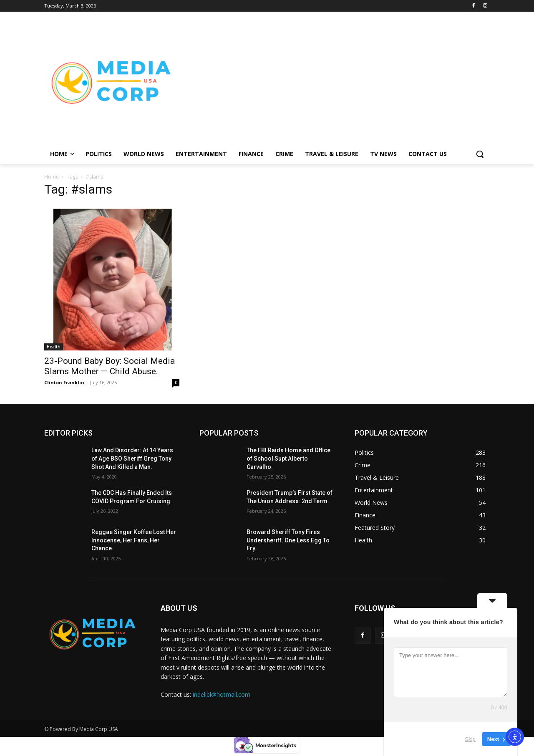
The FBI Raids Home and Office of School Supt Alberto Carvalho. (288, 458)
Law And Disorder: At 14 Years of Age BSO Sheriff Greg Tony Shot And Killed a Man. (132, 458)
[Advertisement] (334, 82)
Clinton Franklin (64, 382)
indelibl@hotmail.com (222, 694)
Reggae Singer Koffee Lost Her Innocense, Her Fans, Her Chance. (134, 540)
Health (54, 347)
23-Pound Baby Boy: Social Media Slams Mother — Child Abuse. (110, 366)
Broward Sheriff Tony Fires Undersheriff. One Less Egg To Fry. (288, 540)
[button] (480, 154)
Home (52, 177)
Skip (470, 739)
